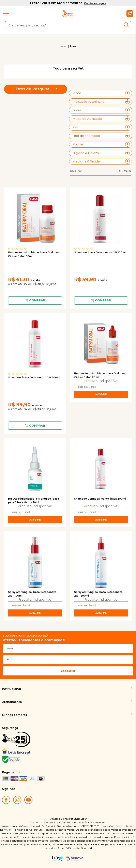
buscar (127, 25)
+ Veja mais (129, 93)
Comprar (37, 300)
